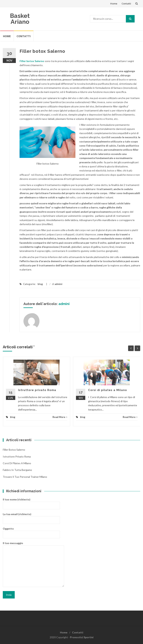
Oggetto (31, 531)
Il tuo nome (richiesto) (31, 502)
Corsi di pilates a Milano (108, 390)
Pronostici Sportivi (82, 637)
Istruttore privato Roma (37, 390)
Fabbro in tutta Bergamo (17, 470)
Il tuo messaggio (33, 564)
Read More (60, 417)
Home (114, 4)
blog (40, 284)
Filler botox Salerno (14, 450)
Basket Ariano (20, 19)
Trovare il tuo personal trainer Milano (25, 477)
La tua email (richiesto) (31, 517)
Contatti (126, 4)
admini (58, 284)
